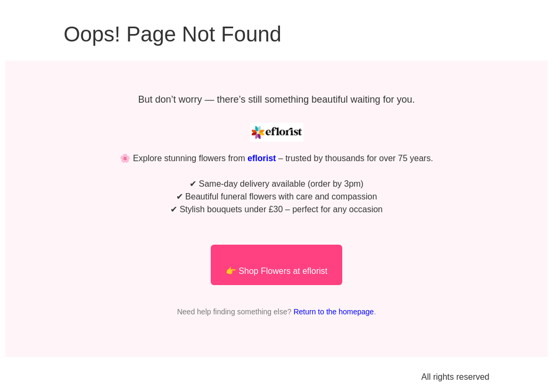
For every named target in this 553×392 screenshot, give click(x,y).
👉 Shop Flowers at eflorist (277, 271)
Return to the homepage (333, 312)
